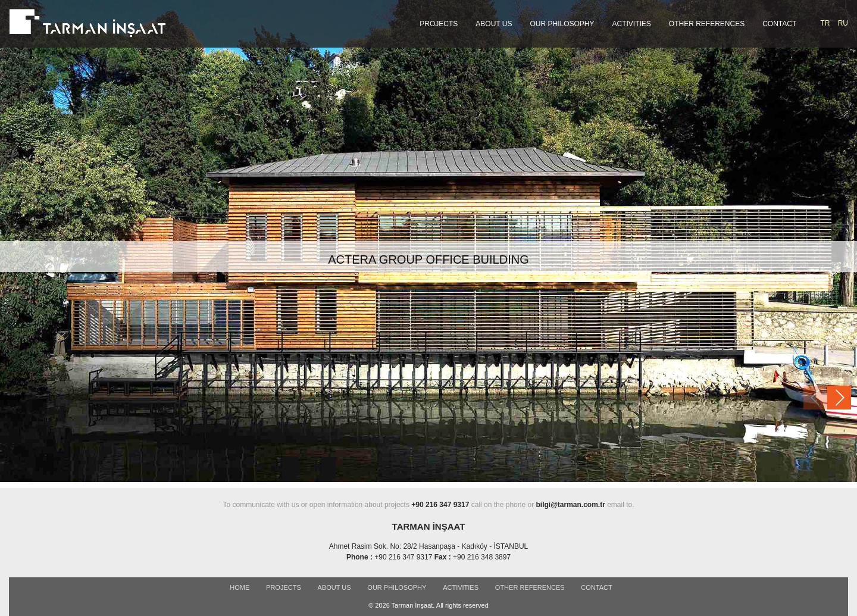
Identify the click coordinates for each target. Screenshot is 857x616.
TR (825, 23)
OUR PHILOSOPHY (562, 24)
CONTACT (779, 24)
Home (240, 587)
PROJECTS (439, 24)
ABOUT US (494, 24)
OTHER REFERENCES (707, 24)
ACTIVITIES (632, 24)
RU (843, 23)
